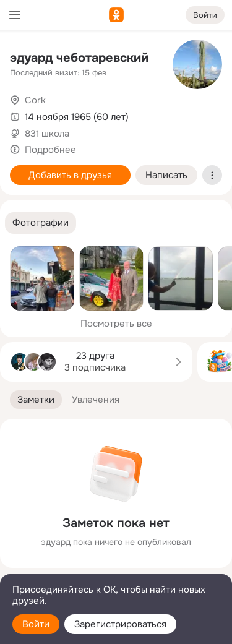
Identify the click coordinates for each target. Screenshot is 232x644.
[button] (41, 223)
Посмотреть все (116, 324)
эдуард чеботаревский (79, 58)
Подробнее (50, 150)
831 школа (47, 134)
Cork (35, 100)
